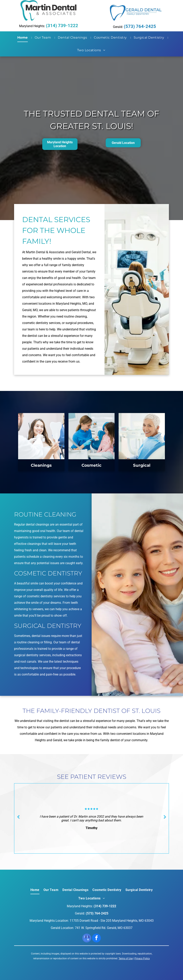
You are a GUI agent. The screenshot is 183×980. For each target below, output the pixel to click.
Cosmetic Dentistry (48, 573)
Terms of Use (126, 958)
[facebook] (96, 938)
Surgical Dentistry (48, 626)
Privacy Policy (142, 958)
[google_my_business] (87, 938)
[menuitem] (23, 38)
